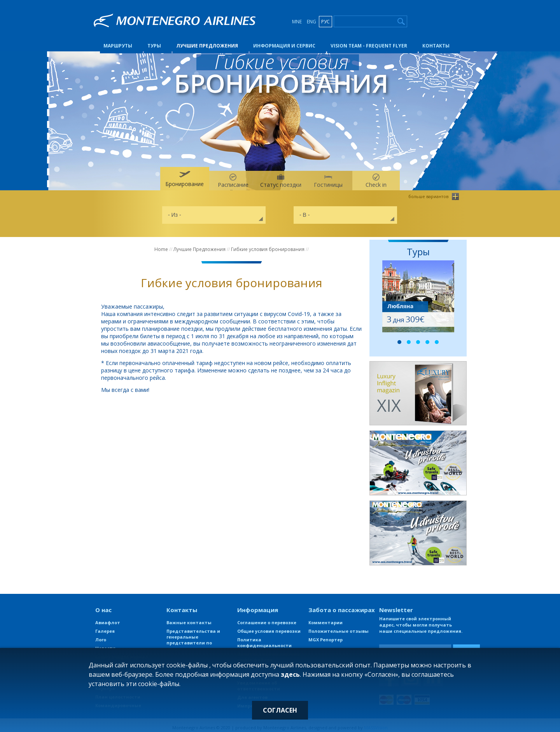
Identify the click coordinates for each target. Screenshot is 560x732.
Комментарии (325, 618)
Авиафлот (108, 618)
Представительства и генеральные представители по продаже (193, 635)
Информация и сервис (284, 40)
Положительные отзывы (339, 626)
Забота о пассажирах (342, 605)
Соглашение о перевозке (267, 618)
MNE (297, 22)
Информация (258, 605)
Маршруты (118, 40)
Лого (101, 635)
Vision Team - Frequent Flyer (369, 40)
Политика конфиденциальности (264, 638)
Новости (105, 643)
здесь (290, 674)
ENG (311, 22)
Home (161, 245)
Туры (154, 40)
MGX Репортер (325, 635)
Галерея (105, 626)
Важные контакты (189, 618)
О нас (103, 605)
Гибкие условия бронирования (268, 245)
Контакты (436, 40)
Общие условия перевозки (269, 626)
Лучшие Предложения (207, 40)
